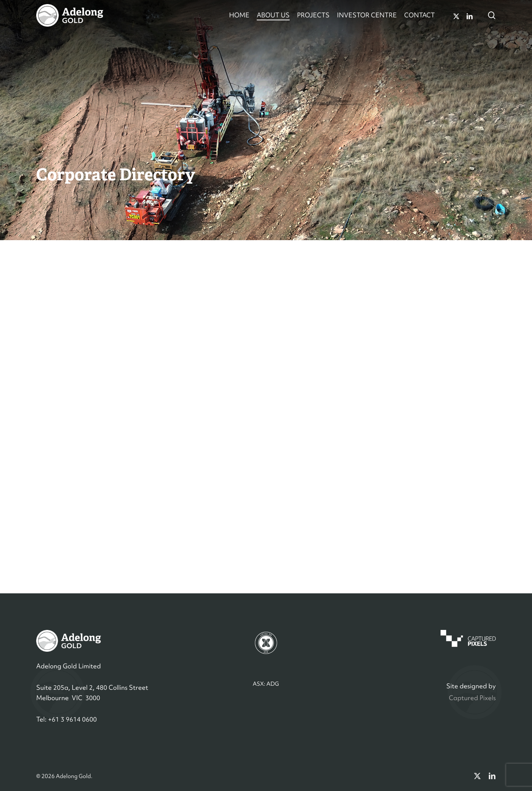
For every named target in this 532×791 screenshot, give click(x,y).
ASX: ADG (266, 684)
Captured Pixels (472, 698)
